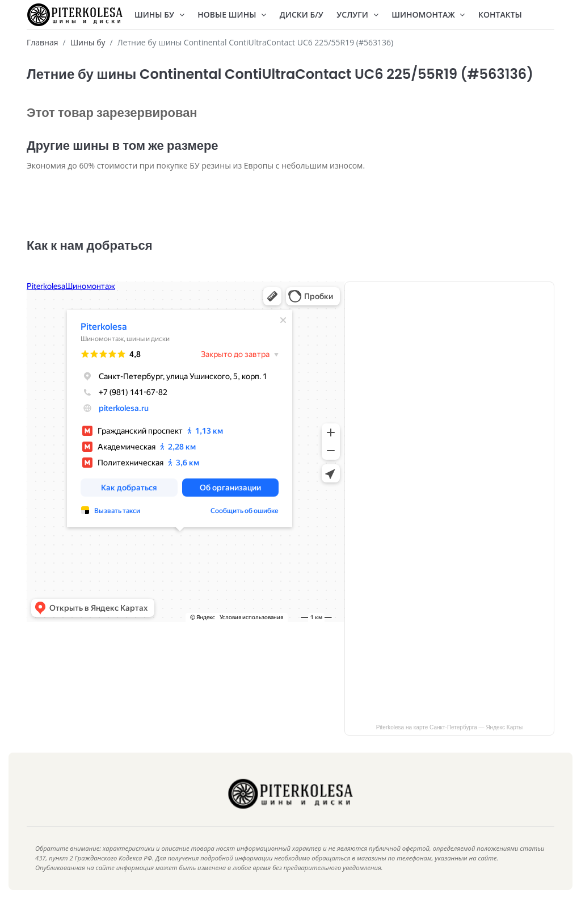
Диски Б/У (302, 14)
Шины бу (88, 42)
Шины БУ (159, 14)
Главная (43, 42)
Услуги (357, 14)
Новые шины (232, 14)
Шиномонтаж (428, 14)
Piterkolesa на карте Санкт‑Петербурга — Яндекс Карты (450, 744)
